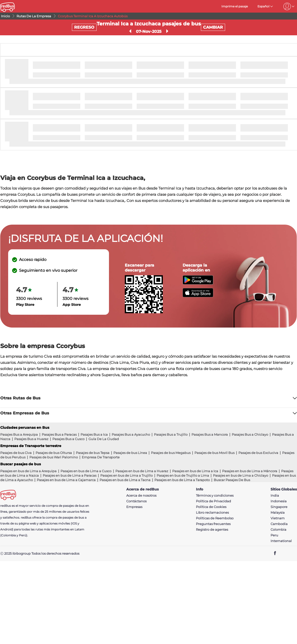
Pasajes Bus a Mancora (210, 434)
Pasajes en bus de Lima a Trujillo (127, 475)
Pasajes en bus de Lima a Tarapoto (182, 480)
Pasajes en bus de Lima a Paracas (70, 475)
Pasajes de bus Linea (130, 453)
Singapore (279, 507)
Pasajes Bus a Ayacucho (131, 434)
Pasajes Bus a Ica (94, 434)
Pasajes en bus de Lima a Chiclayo (241, 475)
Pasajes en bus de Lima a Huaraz (142, 471)
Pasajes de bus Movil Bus (214, 453)
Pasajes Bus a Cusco (68, 439)
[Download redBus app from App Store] (198, 296)
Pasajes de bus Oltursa (54, 453)
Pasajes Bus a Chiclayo (250, 434)
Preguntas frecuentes (213, 524)
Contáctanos (136, 501)
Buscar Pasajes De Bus (232, 480)
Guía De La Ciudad (104, 439)
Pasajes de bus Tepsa (93, 453)
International (281, 541)
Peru (274, 535)
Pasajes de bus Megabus (171, 453)
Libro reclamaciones (212, 513)
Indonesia (279, 501)
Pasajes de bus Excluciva (258, 453)
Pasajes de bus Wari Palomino (54, 457)
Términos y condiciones (215, 496)
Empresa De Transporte (101, 457)
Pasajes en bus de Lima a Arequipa (28, 471)
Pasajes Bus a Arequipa (19, 434)
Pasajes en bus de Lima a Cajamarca (66, 480)
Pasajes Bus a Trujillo (171, 434)
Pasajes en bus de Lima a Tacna (125, 480)
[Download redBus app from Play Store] (198, 283)
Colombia (278, 530)
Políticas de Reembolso (215, 518)
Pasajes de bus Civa (16, 453)
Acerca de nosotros (141, 496)
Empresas (134, 507)
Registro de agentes (212, 530)
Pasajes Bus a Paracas (59, 434)
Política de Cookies (211, 507)
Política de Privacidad (213, 501)
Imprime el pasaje (235, 6)
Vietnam (278, 518)
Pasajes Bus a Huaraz (31, 439)
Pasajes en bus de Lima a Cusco (86, 471)
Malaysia (278, 513)
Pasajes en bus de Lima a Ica (195, 471)
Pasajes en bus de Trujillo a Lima (183, 475)
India (275, 496)
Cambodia (279, 524)
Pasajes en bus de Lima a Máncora (250, 471)
